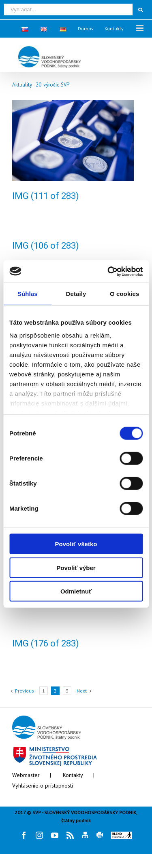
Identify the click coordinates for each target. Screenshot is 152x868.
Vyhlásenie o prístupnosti (43, 786)
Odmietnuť (76, 591)
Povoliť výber (76, 567)
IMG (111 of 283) (46, 196)
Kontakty (73, 775)
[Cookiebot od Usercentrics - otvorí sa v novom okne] (108, 271)
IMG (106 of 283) (46, 246)
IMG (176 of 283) (46, 643)
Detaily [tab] (76, 294)
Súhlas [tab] (28, 294)
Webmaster (26, 775)
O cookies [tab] (125, 294)
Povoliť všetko (76, 544)
